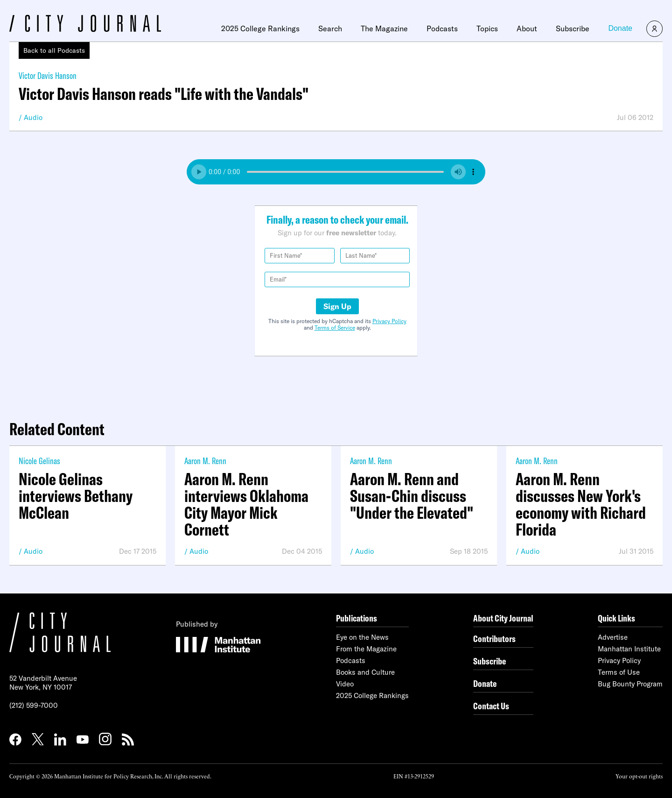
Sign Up (337, 306)
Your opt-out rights (639, 776)
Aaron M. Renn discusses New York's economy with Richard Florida (581, 504)
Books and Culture (365, 672)
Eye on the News (362, 637)
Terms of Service (335, 328)
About (527, 28)
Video (345, 684)
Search (330, 28)
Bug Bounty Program (630, 684)
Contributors (494, 639)
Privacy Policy (389, 321)
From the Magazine (366, 649)
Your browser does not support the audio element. (336, 172)
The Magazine (384, 28)
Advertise (613, 637)
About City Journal (503, 618)
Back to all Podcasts (54, 50)
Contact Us (491, 706)
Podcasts (442, 28)
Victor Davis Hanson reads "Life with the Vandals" (164, 94)
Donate (620, 28)
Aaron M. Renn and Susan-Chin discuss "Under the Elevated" (412, 496)
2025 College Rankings (260, 28)
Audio (33, 117)
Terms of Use (619, 672)
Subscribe (573, 28)
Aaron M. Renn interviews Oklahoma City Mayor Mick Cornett (246, 504)
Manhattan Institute (629, 649)
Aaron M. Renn (205, 461)
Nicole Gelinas (39, 461)
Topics (487, 28)
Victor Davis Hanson (48, 75)
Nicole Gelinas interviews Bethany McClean (76, 496)
